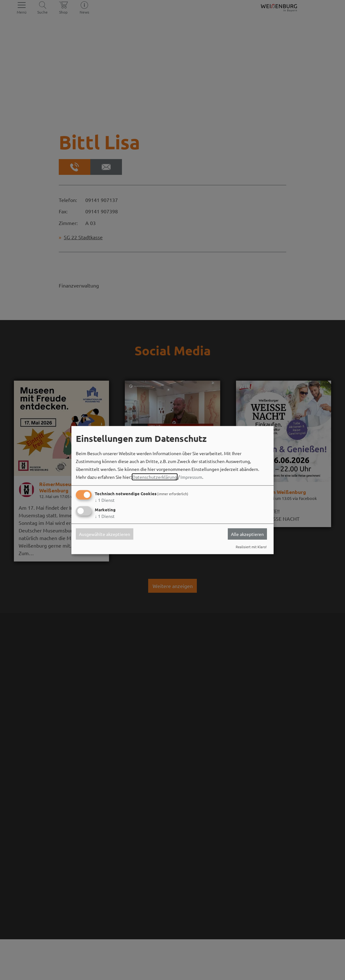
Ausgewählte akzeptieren (105, 534)
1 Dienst (105, 500)
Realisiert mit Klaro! (251, 547)
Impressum (191, 477)
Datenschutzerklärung (155, 477)
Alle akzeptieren (247, 534)
